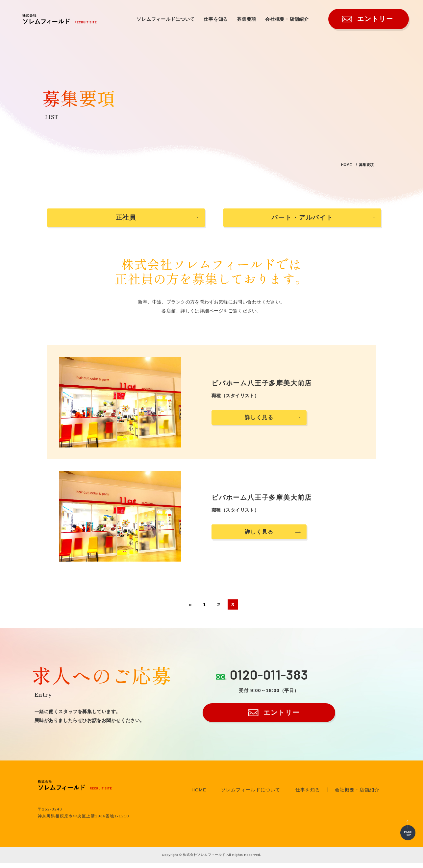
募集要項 (247, 19)
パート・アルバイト (283, 220)
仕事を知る (216, 19)
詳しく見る (258, 423)
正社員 (140, 220)
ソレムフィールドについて (166, 19)
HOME (337, 164)
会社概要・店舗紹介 (287, 19)
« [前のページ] (190, 610)
